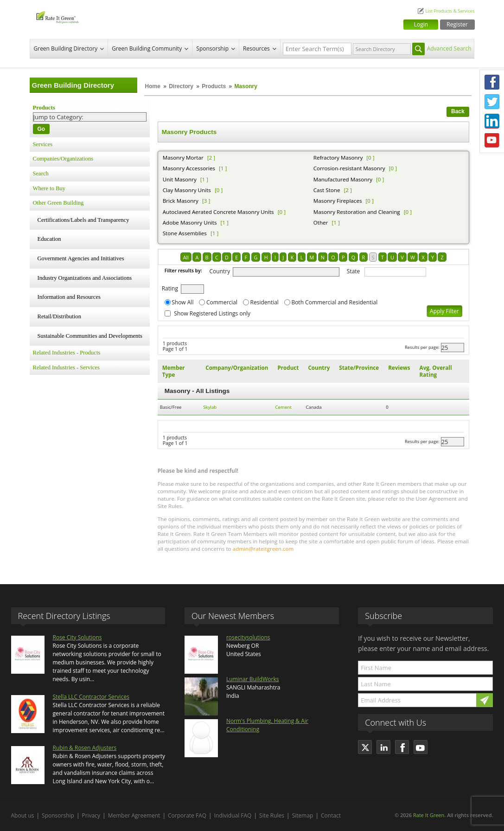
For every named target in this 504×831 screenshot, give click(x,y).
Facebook (492, 82)
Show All (182, 302)
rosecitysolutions (248, 637)
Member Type (174, 371)
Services (43, 144)
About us (23, 815)
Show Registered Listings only (212, 313)
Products (214, 86)
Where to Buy (49, 188)
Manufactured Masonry (343, 179)
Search (41, 174)
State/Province (359, 368)
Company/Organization (237, 368)
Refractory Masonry (338, 158)
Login (421, 24)
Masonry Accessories (189, 168)
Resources (256, 48)
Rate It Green (429, 815)
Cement (283, 407)
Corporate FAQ (187, 815)
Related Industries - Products (67, 353)
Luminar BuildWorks (253, 679)
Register (457, 24)
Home (153, 86)
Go (41, 129)
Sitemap (303, 815)
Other (321, 222)
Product (288, 368)
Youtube (492, 141)
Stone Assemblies (185, 233)
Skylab (210, 407)
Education (49, 239)
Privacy (91, 815)
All (186, 257)
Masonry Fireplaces (338, 201)
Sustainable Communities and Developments (90, 336)
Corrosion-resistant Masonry (349, 168)
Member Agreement (134, 815)
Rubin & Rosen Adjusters (85, 748)
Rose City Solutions (77, 637)
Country (220, 271)
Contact (331, 815)
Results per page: (422, 347)
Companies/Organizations (63, 159)
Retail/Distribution (59, 316)
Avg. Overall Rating (436, 371)
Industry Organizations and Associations (85, 278)
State (354, 271)
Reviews (399, 368)
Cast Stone (327, 190)
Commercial (222, 302)
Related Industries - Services (66, 367)
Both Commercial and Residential (334, 302)
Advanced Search (449, 48)
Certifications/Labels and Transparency (83, 220)
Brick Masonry (181, 201)
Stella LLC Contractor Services (91, 697)
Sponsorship (212, 48)
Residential (265, 302)
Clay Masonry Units (187, 190)
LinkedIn (492, 121)
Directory (181, 86)
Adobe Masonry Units (190, 222)
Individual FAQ (233, 815)
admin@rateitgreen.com (263, 549)
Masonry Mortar (183, 158)
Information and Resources (69, 297)
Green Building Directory (66, 48)
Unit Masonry (180, 179)
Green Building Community (147, 48)
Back (458, 111)
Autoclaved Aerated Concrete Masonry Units (218, 212)
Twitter (492, 102)
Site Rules (272, 815)
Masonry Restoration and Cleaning (357, 212)
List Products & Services (450, 11)
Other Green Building (58, 203)
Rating (170, 288)
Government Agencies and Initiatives (81, 258)
